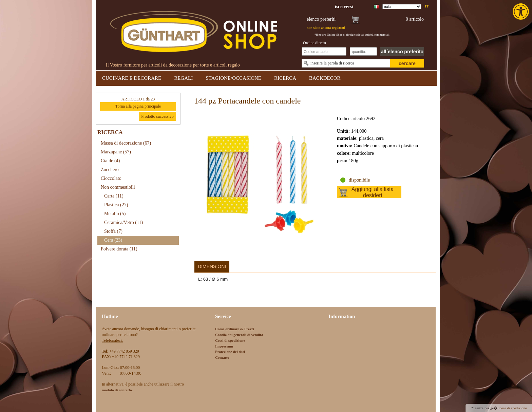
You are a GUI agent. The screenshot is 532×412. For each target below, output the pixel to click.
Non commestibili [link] (118, 187)
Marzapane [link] (116, 152)
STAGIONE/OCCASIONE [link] (233, 78)
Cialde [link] (110, 161)
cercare (407, 63)
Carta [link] (114, 196)
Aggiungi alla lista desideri (373, 192)
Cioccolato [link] (111, 178)
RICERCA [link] (285, 78)
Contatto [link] (222, 357)
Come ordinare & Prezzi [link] (235, 329)
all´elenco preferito (402, 52)
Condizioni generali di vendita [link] (239, 335)
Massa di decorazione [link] (126, 143)
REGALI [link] (183, 78)
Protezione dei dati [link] (230, 352)
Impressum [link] (224, 346)
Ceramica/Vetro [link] (123, 222)
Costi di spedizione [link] (230, 340)
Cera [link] (113, 240)
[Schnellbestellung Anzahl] (363, 51)
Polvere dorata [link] (119, 249)
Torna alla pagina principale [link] (138, 106)
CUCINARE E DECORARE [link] (132, 78)
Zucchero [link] (110, 170)
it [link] (427, 6)
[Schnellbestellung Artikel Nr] (324, 51)
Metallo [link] (115, 214)
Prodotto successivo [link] (157, 116)
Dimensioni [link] (212, 266)
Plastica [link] (116, 205)
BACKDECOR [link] (325, 78)
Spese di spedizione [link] (512, 408)
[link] (521, 12)
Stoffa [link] (113, 231)
